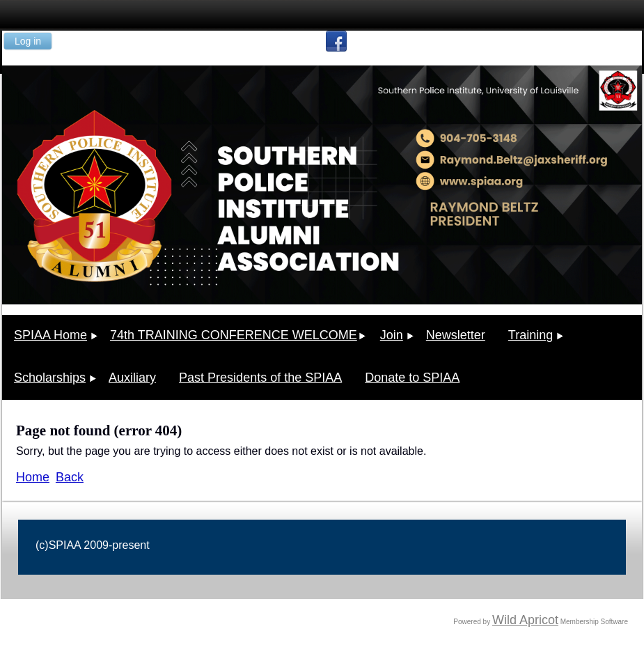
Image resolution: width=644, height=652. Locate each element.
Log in (28, 41)
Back (70, 477)
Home (33, 477)
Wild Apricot (525, 620)
